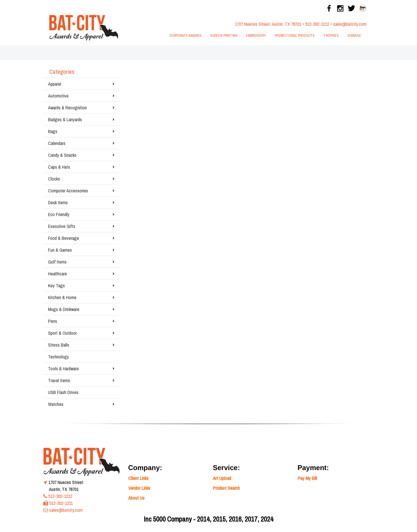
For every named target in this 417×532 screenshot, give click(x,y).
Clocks (54, 179)
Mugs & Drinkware (64, 309)
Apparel (55, 84)
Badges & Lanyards (65, 119)
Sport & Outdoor (62, 333)
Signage (354, 36)
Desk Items (58, 203)
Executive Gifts (62, 226)
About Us (136, 498)
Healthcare (57, 274)
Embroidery (256, 36)
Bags (53, 131)
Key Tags (56, 286)
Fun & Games (60, 250)
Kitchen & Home (62, 297)
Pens (53, 321)
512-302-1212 (317, 24)
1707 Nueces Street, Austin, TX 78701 (268, 24)
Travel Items (59, 380)
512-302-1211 (61, 503)
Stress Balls (59, 345)
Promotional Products (295, 36)
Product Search (226, 488)
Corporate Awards (185, 36)
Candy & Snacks (62, 155)
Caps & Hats (59, 167)
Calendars (57, 143)
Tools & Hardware (63, 369)
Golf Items (57, 262)
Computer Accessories (68, 191)
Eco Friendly (59, 214)
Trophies (331, 36)
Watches (56, 404)
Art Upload (222, 478)
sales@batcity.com (350, 24)
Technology (58, 357)
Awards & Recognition (67, 108)
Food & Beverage (64, 238)
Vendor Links (139, 488)
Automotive (58, 96)
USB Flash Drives (63, 392)
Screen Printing (224, 36)
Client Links (138, 478)
